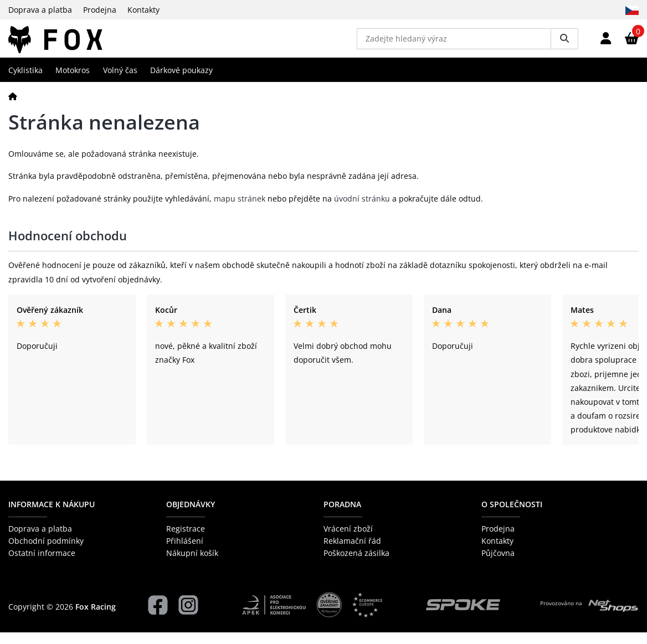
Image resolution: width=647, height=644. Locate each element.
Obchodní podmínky (46, 552)
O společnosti (512, 516)
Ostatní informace (42, 565)
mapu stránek (240, 210)
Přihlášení (185, 552)
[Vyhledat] (564, 44)
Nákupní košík (192, 565)
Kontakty (143, 10)
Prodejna (100, 10)
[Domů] (13, 107)
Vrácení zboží (348, 540)
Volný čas (120, 81)
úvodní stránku (362, 210)
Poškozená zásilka (356, 565)
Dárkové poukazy (181, 81)
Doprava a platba (40, 10)
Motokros (73, 81)
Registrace (186, 540)
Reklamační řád (352, 552)
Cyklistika (25, 81)
